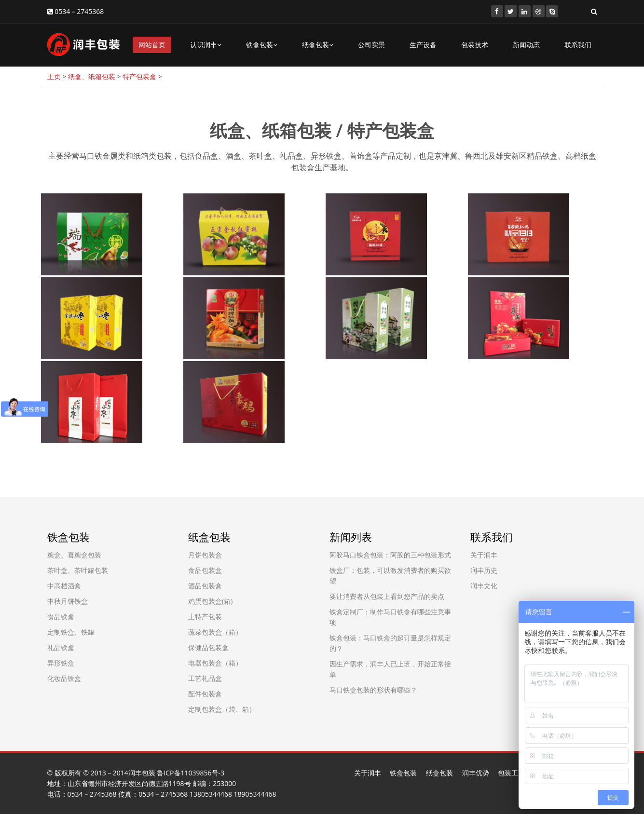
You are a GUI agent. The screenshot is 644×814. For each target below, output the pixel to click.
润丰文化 (484, 586)
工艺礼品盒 (205, 678)
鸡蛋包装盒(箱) (210, 601)
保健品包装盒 (208, 647)
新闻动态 (526, 45)
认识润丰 (206, 45)
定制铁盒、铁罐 (71, 632)
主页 (54, 76)
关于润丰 (484, 555)
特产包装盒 (139, 76)
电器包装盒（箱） (215, 663)
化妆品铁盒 (64, 678)
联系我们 (578, 45)
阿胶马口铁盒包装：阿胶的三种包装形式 (390, 555)
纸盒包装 (318, 45)
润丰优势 (476, 773)
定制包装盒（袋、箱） (222, 709)
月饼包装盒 (205, 555)
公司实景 (371, 45)
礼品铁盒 (61, 647)
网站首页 (152, 45)
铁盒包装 (262, 45)
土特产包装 (205, 617)
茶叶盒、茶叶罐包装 (78, 570)
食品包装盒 (205, 570)
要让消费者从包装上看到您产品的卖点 (387, 596)
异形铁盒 (61, 663)
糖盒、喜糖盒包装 (74, 555)
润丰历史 (484, 570)
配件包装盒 (205, 694)
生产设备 (423, 45)
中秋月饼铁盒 (68, 601)
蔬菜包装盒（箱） (215, 632)
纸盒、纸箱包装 (92, 76)
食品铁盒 (61, 617)
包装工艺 (511, 773)
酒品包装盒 (205, 586)
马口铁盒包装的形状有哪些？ (373, 690)
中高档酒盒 (64, 586)
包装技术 (475, 45)
